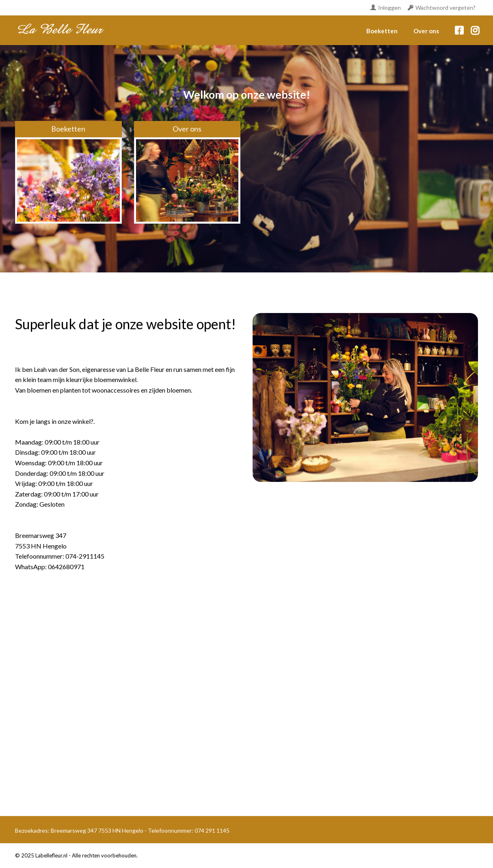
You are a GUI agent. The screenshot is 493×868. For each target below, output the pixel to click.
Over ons (426, 31)
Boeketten (382, 31)
